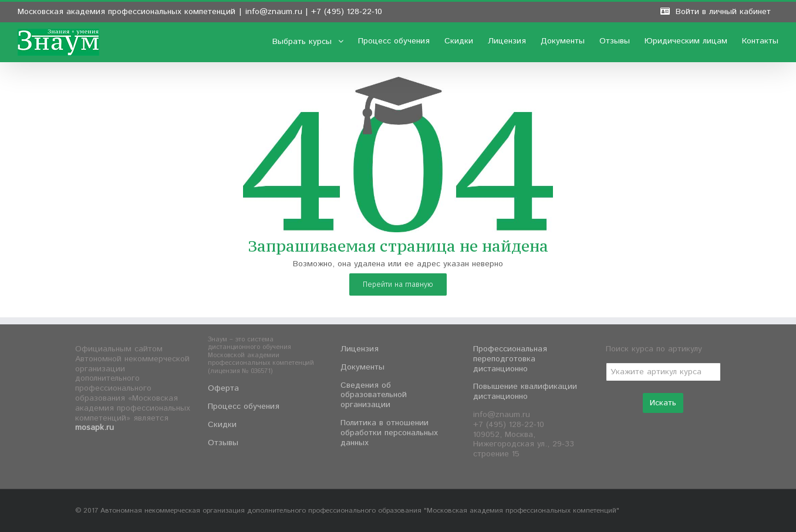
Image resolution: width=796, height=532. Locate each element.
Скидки (222, 425)
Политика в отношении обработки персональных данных (389, 433)
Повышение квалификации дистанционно (525, 392)
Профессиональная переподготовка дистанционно (510, 359)
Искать (663, 403)
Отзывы (223, 443)
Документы (362, 367)
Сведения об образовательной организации (374, 395)
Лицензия (360, 349)
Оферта (223, 388)
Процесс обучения (244, 406)
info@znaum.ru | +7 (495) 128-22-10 (314, 12)
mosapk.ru (95, 428)
